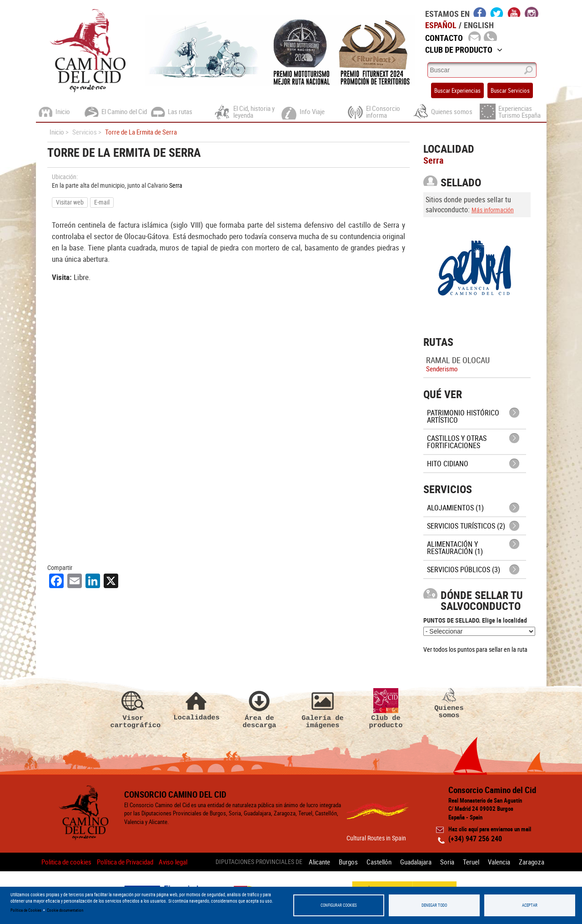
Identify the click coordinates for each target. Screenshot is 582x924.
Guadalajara (416, 862)
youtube (514, 12)
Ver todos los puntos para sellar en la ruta (475, 649)
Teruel (471, 862)
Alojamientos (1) (455, 508)
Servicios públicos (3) (464, 569)
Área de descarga (260, 709)
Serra (176, 185)
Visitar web (70, 202)
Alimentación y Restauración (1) (455, 548)
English (479, 25)
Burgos (348, 862)
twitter (497, 12)
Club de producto (386, 709)
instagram (532, 12)
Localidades (196, 705)
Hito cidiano (448, 464)
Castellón (379, 862)
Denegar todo (434, 905)
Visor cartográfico (133, 709)
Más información (493, 210)
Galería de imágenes (323, 709)
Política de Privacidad (125, 862)
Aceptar (530, 905)
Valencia (499, 862)
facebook (480, 12)
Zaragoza (532, 862)
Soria (447, 862)
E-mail (102, 202)
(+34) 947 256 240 (475, 839)
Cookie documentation (65, 910)
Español (441, 25)
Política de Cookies (26, 910)
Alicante (319, 862)
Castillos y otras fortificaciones (457, 442)
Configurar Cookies (339, 905)
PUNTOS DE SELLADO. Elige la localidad (475, 620)
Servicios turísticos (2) (466, 526)
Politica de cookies (66, 862)
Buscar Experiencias (457, 90)
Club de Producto (464, 50)
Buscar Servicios (510, 90)
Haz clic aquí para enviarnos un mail (490, 829)
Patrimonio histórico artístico (463, 416)
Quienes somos (449, 704)
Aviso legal (173, 862)
